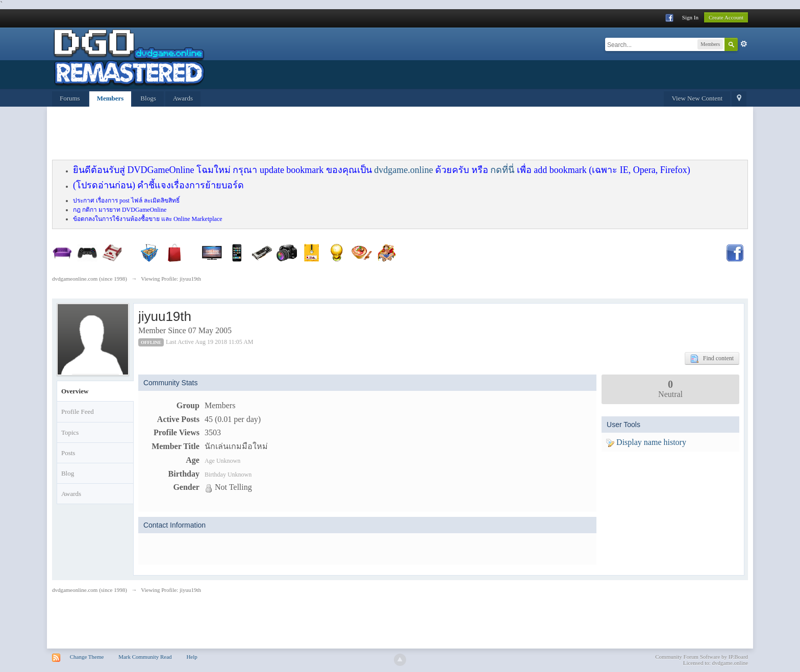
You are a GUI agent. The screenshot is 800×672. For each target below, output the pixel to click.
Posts (68, 453)
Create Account (726, 17)
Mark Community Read (145, 657)
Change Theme (87, 657)
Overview (75, 391)
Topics (70, 432)
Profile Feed (78, 412)
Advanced (744, 44)
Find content (712, 359)
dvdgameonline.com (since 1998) (90, 590)
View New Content (697, 98)
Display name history (646, 442)
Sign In (690, 17)
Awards (183, 98)
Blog (68, 473)
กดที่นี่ (502, 170)
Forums (70, 98)
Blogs (148, 98)
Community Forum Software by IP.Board (702, 657)
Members (110, 98)
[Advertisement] (299, 135)
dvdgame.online (403, 170)
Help (192, 657)
